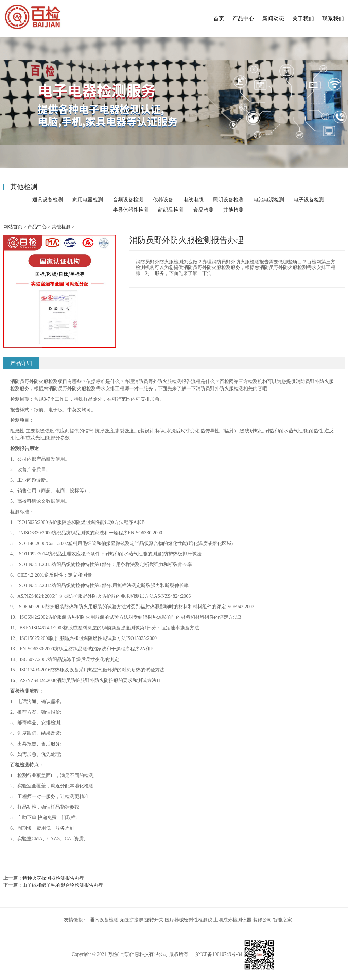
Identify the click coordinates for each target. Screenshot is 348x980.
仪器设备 (163, 200)
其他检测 (233, 210)
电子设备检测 (309, 200)
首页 (219, 19)
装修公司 (262, 920)
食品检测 (204, 210)
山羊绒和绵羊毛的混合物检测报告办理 (63, 885)
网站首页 (13, 227)
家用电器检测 (88, 200)
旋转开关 (154, 920)
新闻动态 (273, 19)
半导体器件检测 (131, 210)
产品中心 (243, 19)
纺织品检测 (171, 210)
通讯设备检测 (48, 200)
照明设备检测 (228, 200)
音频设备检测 (128, 200)
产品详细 (21, 363)
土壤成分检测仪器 (232, 920)
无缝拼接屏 (132, 920)
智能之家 (282, 920)
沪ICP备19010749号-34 (219, 954)
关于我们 (303, 19)
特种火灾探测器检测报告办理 (53, 878)
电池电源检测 (269, 200)
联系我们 (333, 19)
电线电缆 (193, 200)
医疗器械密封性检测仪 (189, 920)
